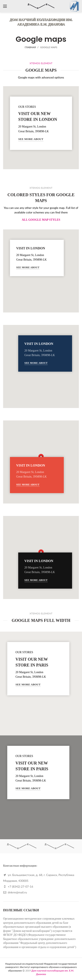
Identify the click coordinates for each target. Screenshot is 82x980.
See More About (31, 139)
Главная (30, 47)
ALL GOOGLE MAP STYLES (41, 220)
